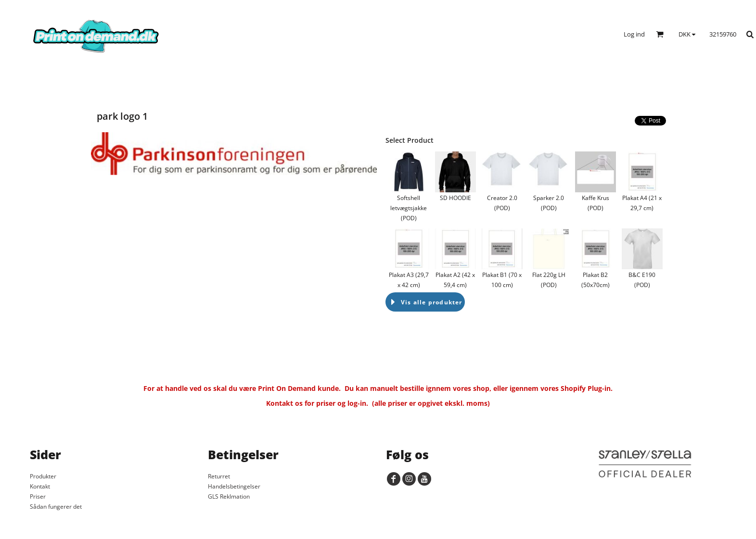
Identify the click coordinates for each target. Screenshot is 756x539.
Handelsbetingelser (234, 486)
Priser (38, 496)
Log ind (634, 34)
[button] (660, 34)
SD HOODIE (455, 198)
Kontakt (40, 486)
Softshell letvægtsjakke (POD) (409, 208)
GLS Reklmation (229, 496)
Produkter (43, 476)
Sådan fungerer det (56, 507)
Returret (219, 476)
